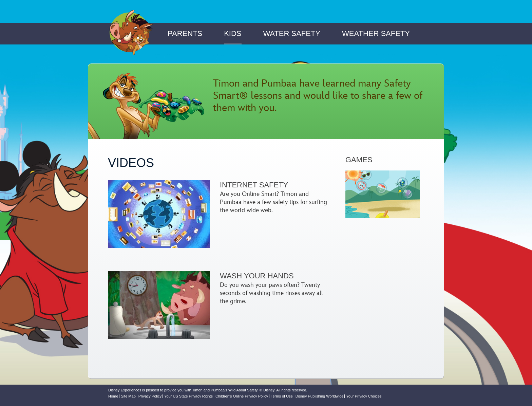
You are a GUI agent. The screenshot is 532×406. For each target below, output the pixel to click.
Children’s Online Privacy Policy (242, 396)
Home (113, 396)
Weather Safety (376, 33)
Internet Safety (254, 185)
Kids (233, 33)
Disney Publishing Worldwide (320, 396)
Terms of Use (282, 396)
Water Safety (292, 33)
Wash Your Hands (257, 276)
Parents (185, 33)
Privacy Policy (150, 396)
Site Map (128, 396)
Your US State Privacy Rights (188, 396)
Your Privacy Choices (364, 396)
